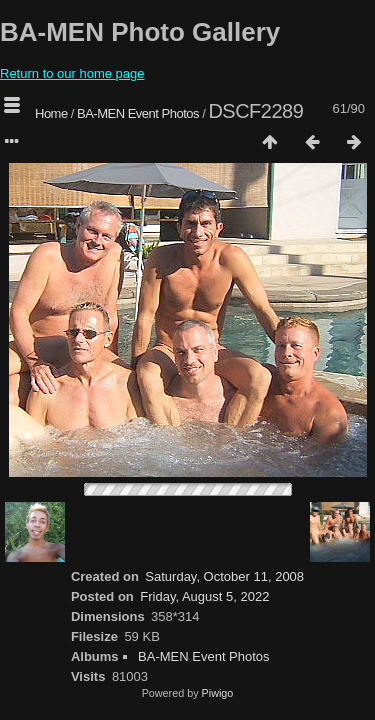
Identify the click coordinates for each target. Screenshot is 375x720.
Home (51, 113)
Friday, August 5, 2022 (204, 596)
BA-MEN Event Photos (138, 113)
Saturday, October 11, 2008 (224, 576)
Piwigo (218, 693)
